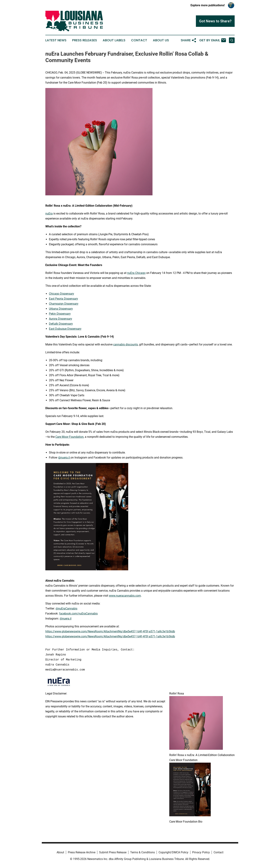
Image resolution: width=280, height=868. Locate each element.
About (60, 852)
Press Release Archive (82, 852)
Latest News (56, 40)
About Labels (114, 40)
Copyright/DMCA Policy (173, 852)
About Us (161, 40)
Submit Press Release (113, 852)
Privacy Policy (201, 852)
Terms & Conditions (142, 852)
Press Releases (85, 40)
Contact (139, 40)
